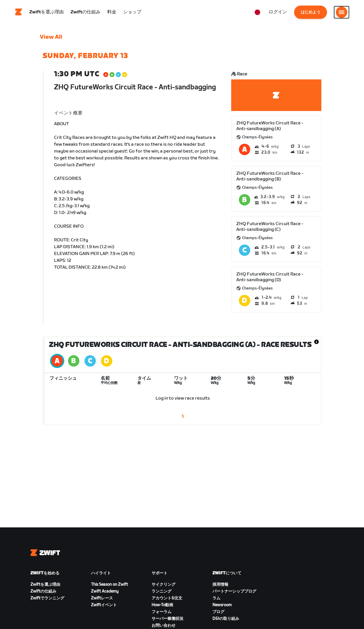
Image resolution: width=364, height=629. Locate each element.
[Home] (19, 13)
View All (51, 38)
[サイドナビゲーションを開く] (342, 13)
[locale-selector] (257, 13)
